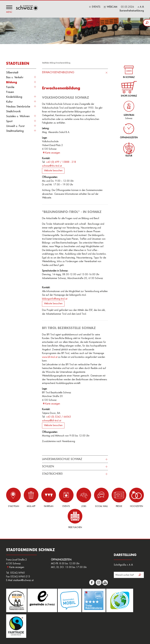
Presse (107, 497)
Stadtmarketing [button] (15, 131)
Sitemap (32, 633)
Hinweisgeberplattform (81, 630)
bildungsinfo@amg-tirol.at (55, 299)
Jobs (75, 497)
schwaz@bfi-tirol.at (52, 421)
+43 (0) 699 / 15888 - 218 (61, 162)
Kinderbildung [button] (14, 97)
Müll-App (27, 497)
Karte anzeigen (53, 153)
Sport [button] (9, 121)
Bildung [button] (12, 82)
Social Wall (91, 497)
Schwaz (128, 108)
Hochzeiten (123, 497)
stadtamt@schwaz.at (23, 559)
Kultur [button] (9, 102)
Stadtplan (11, 497)
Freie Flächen (139, 497)
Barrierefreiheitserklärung (132, 11)
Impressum (110, 630)
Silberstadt (12, 73)
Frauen (10, 92)
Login (32, 630)
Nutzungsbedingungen (16, 633)
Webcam (112, 7)
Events (96, 7)
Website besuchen (53, 171)
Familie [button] (10, 87)
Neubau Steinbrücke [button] (18, 107)
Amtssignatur (62, 630)
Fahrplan (43, 497)
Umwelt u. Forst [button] (15, 126)
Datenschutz (123, 630)
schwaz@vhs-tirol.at (52, 166)
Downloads (98, 630)
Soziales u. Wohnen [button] (18, 116)
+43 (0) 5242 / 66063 (59, 417)
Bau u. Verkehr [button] (15, 77)
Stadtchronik (13, 111)
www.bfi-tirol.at (50, 357)
